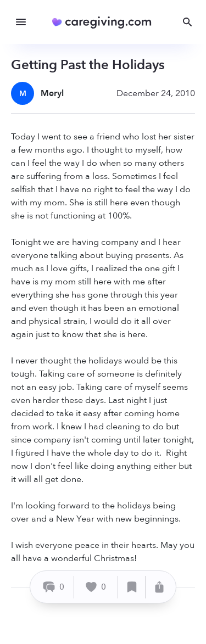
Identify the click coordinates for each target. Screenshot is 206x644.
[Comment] (54, 587)
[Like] (96, 587)
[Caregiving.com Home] (105, 22)
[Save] (132, 587)
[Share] (159, 587)
